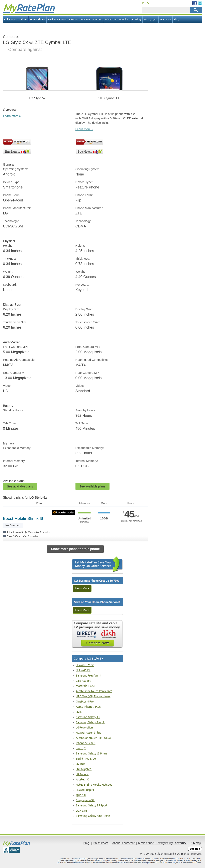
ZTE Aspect (83, 681)
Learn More (82, 588)
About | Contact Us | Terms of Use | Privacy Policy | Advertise (150, 843)
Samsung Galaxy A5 (88, 717)
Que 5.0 (81, 795)
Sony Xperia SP (85, 800)
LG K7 (79, 712)
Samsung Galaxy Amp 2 (90, 722)
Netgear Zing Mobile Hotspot (94, 785)
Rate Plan (29, 7)
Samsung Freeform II (88, 676)
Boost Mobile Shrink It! (23, 518)
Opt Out (195, 849)
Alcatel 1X (82, 779)
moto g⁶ (81, 748)
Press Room (101, 843)
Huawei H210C (85, 665)
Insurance (165, 19)
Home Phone (38, 19)
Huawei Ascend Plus (88, 733)
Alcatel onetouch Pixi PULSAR (94, 738)
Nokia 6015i (83, 670)
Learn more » (12, 116)
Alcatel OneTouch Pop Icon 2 (94, 691)
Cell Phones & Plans (16, 19)
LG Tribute (82, 774)
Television (111, 19)
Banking (136, 19)
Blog (176, 19)
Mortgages (150, 19)
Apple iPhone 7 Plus (88, 707)
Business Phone (57, 19)
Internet (74, 19)
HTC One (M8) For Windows (93, 696)
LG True (81, 764)
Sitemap (196, 843)
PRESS (146, 3)
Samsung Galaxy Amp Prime (93, 816)
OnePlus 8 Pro (85, 702)
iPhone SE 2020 (86, 743)
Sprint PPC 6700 (86, 759)
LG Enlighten (84, 769)
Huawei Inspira (85, 790)
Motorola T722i (85, 686)
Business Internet (91, 19)
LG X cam (81, 811)
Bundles (124, 19)
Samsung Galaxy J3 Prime (92, 753)
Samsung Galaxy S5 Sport (92, 805)
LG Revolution (84, 727)
